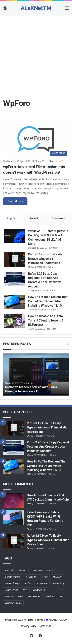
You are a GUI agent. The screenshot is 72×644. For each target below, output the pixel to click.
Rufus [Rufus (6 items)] (28, 584)
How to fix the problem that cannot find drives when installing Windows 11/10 (48, 301)
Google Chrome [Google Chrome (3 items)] (13, 577)
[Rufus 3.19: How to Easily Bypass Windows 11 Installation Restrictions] (15, 259)
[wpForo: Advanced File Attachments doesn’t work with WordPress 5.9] (36, 139)
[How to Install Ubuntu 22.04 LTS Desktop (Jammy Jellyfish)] (13, 500)
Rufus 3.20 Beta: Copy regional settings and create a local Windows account (48, 447)
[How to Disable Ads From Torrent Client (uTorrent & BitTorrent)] (15, 321)
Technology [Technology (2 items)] (58, 584)
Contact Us (45, 626)
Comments (58, 218)
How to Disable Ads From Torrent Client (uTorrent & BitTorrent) (46, 320)
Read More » (15, 201)
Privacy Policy (29, 626)
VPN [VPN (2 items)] (25, 590)
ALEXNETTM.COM (58, 620)
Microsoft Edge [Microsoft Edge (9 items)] (12, 584)
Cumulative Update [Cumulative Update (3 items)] (41, 571)
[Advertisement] (36, 53)
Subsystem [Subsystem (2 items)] (42, 584)
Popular (11, 218)
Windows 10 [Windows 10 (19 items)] (39, 590)
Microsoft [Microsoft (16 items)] (58, 577)
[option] (36, 375)
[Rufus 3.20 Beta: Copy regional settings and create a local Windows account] (15, 279)
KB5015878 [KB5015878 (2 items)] (31, 577)
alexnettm (11, 161)
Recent (34, 218)
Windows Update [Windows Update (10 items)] (13, 603)
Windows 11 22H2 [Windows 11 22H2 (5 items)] (55, 597)
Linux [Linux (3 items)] (45, 577)
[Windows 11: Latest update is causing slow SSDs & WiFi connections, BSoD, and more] (15, 236)
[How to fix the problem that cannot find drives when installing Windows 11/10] (15, 302)
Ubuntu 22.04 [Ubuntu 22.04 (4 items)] (11, 590)
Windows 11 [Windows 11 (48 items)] (34, 597)
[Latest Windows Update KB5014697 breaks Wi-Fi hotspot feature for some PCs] (13, 517)
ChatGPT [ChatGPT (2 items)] (22, 571)
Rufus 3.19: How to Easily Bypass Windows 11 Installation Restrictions (45, 259)
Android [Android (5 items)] (9, 571)
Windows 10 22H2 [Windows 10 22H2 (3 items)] (14, 597)
